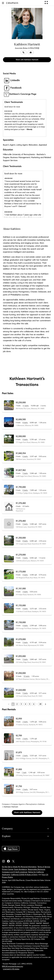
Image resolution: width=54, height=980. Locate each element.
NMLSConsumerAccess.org (12, 966)
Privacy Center (8, 869)
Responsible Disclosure (36, 869)
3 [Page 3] (21, 704)
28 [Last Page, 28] (40, 704)
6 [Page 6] (34, 704)
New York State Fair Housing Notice (21, 948)
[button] (3, 3)
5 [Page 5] (30, 704)
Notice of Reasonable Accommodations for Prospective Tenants (23, 952)
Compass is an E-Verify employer (15, 872)
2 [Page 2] (17, 704)
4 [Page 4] (25, 704)
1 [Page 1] (13, 704)
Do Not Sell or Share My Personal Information (19, 867)
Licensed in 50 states (11, 969)
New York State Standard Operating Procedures (25, 949)
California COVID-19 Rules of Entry (24, 875)
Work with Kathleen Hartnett (27, 60)
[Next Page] (45, 704)
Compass (5, 804)
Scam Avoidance (21, 869)
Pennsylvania (31, 804)
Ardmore (41, 804)
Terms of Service (44, 867)
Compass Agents (18, 804)
